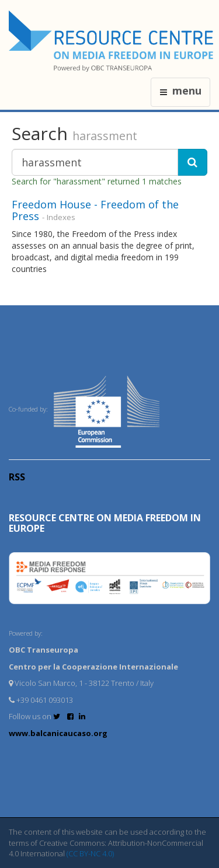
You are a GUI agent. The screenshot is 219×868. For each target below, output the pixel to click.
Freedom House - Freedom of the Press (95, 210)
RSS (17, 477)
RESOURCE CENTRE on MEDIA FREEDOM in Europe (105, 523)
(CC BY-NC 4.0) (90, 853)
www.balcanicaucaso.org (58, 733)
